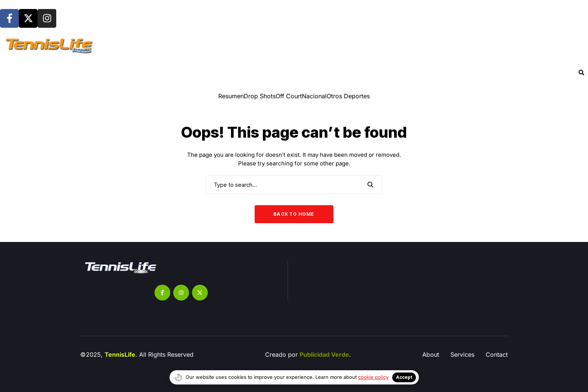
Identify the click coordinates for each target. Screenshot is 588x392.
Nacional (314, 96)
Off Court (289, 96)
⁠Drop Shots (260, 96)
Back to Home (294, 214)
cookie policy (373, 377)
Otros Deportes (348, 96)
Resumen (231, 96)
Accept (404, 377)
